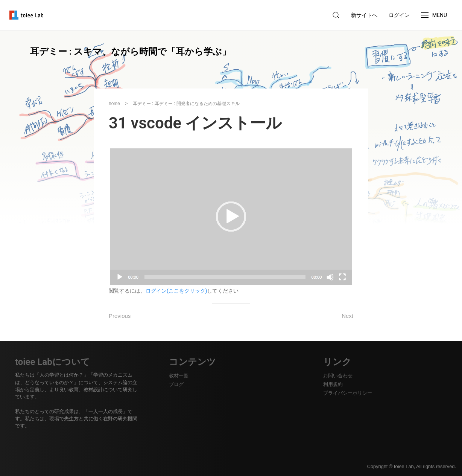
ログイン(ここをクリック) (176, 291)
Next (347, 316)
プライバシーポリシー (348, 393)
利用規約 (333, 384)
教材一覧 (179, 376)
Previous (120, 316)
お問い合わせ (338, 376)
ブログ (176, 384)
